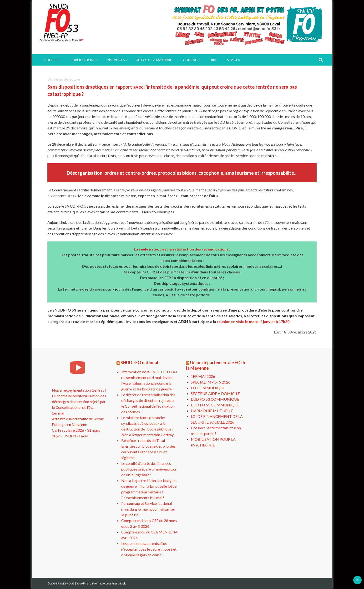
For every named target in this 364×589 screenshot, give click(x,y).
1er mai (58, 413)
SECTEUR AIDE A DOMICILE (215, 393)
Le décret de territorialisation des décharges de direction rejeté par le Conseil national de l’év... (79, 402)
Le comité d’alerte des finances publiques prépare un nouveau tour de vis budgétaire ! (149, 469)
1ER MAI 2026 (203, 376)
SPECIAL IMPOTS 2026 (211, 382)
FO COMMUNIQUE (208, 388)
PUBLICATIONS (83, 60)
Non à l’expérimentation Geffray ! (79, 390)
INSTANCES (116, 60)
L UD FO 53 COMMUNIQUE (215, 405)
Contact (191, 60)
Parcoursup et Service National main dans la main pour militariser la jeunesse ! (148, 509)
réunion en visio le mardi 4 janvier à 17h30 (253, 321)
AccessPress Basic (114, 583)
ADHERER (52, 60)
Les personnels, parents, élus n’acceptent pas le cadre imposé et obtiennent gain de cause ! (149, 549)
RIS (213, 60)
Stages (233, 60)
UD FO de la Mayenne (154, 60)
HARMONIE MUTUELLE (212, 411)
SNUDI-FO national (139, 363)
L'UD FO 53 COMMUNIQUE (215, 399)
